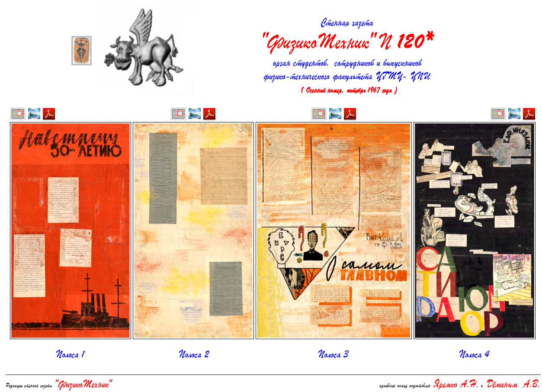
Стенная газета (347, 36)
